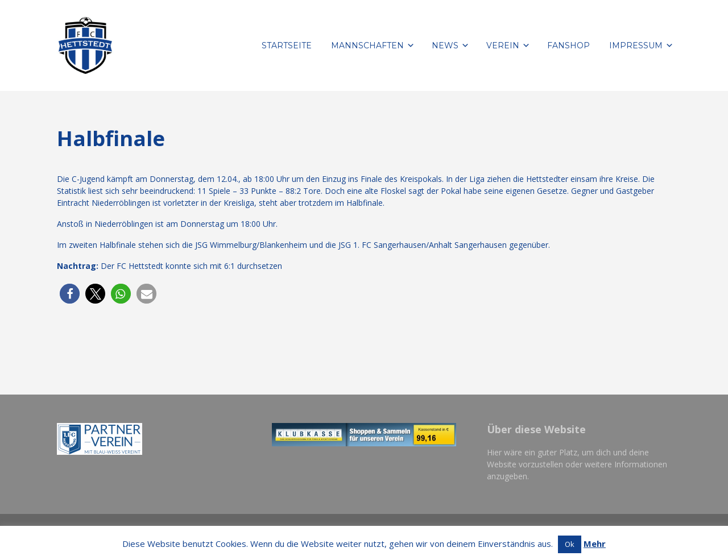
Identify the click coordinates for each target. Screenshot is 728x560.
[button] (70, 294)
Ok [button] (570, 544)
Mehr (595, 544)
